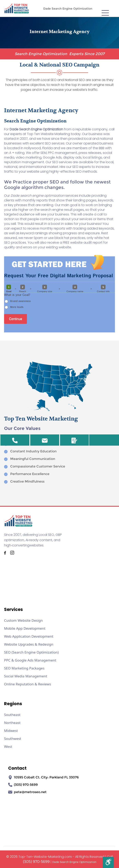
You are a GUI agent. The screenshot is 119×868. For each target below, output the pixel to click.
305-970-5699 (15, 441)
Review (74, 441)
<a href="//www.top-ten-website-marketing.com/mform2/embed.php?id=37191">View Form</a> (59, 302)
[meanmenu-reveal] (105, 13)
